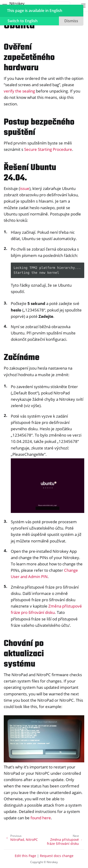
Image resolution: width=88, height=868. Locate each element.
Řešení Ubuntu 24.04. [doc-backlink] (30, 173)
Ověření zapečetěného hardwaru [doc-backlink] (29, 58)
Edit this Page (25, 856)
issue (25, 188)
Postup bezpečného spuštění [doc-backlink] (39, 128)
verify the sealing (19, 91)
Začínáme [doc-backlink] (22, 358)
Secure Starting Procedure (48, 149)
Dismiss (71, 21)
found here (41, 818)
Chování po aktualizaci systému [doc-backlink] (24, 654)
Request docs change (57, 856)
